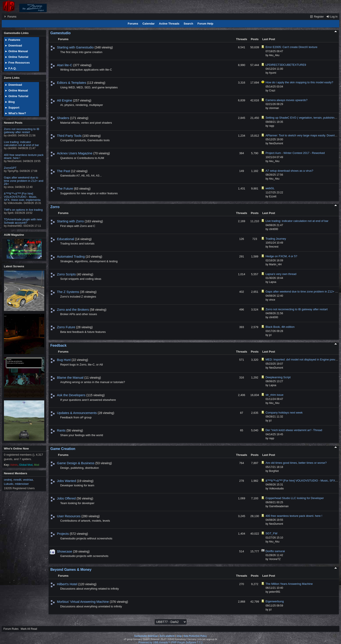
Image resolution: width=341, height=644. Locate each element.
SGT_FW (272, 533)
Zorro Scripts (66, 274)
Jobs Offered (66, 498)
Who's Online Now (16, 449)
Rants (61, 430)
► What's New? (15, 113)
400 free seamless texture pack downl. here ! (24, 156)
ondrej (8, 480)
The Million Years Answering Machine (289, 584)
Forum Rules (11, 629)
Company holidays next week (284, 413)
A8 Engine (65, 100)
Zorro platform (167, 636)
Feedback (59, 345)
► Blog (10, 102)
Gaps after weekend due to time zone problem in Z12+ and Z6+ (24, 181)
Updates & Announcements (77, 413)
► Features (13, 40)
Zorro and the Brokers (73, 310)
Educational (66, 239)
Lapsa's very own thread (281, 274)
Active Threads (169, 24)
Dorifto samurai (275, 551)
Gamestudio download (146, 636)
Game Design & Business (76, 463)
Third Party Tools (69, 136)
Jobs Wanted (67, 481)
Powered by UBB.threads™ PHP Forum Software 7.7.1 (170, 642)
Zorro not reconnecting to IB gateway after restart (22, 131)
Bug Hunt (64, 360)
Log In (332, 17)
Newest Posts (13, 123)
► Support (12, 108)
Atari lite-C (65, 65)
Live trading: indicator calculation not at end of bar (21, 144)
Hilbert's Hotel (67, 584)
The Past (64, 171)
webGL (270, 188)
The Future (65, 188)
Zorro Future (66, 327)
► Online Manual (16, 51)
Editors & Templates (72, 83)
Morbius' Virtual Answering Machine (83, 602)
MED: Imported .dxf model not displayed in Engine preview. (303, 359)
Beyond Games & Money (71, 570)
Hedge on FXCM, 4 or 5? (282, 256)
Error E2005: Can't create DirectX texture (292, 47)
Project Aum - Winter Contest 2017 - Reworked (295, 153)
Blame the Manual (70, 377)
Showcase (65, 551)
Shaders (63, 118)
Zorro (55, 207)
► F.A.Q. (11, 68)
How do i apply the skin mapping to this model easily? (299, 82)
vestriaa (28, 480)
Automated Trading (71, 256)
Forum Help (205, 24)
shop (179, 636)
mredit (17, 480)
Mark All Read (29, 629)
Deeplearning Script (278, 377)
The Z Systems (68, 292)
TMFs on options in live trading (23, 210)
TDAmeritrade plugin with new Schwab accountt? (23, 221)
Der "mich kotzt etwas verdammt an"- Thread (294, 430)
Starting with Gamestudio (75, 47)
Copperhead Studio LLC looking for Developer (295, 498)
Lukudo (9, 484)
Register (317, 17)
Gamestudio (60, 33)
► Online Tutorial (17, 57)
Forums (12, 17)
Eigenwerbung (275, 601)
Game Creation (63, 449)
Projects (63, 534)
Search (188, 24)
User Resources (69, 516)
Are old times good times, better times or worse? (296, 463)
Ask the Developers (71, 395)
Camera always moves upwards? (287, 100)
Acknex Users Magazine (75, 153)
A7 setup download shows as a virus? (289, 171)
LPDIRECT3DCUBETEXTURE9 (286, 65)
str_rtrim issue (275, 395)
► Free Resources (17, 63)
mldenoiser (22, 484)
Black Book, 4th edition (280, 327)
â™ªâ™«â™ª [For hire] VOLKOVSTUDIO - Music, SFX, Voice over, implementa (22, 197)
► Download (13, 45)
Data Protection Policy (195, 636)
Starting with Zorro (70, 221)
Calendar (149, 24)
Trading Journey (276, 239)
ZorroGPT (10, 168)
